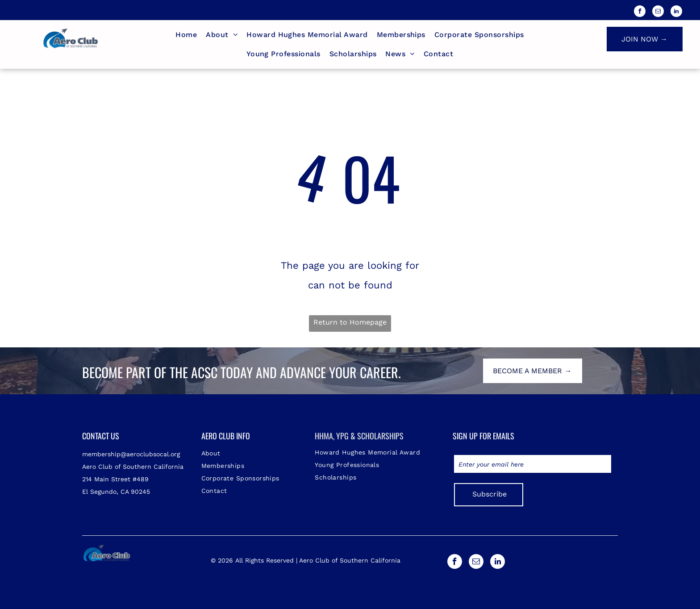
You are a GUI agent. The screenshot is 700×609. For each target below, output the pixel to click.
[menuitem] (186, 35)
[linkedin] (676, 12)
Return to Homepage (350, 322)
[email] (658, 12)
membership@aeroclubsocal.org (131, 454)
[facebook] (640, 12)
